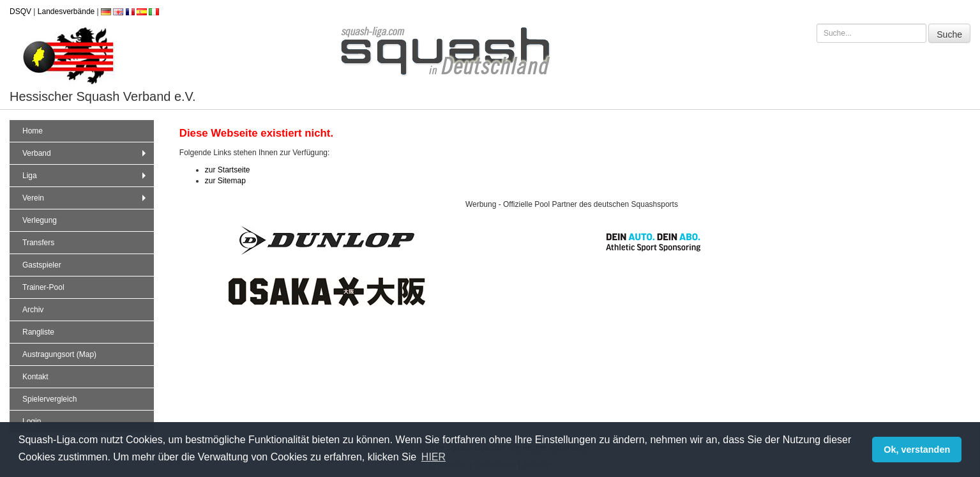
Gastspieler (42, 265)
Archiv (33, 310)
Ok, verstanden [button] (917, 450)
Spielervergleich (49, 399)
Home (33, 131)
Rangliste (38, 332)
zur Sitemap (225, 181)
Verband (86, 153)
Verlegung (40, 220)
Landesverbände (66, 11)
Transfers (38, 243)
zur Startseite (228, 170)
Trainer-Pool (43, 287)
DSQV (20, 11)
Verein (86, 198)
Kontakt (35, 377)
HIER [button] (433, 457)
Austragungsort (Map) (59, 354)
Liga (86, 176)
